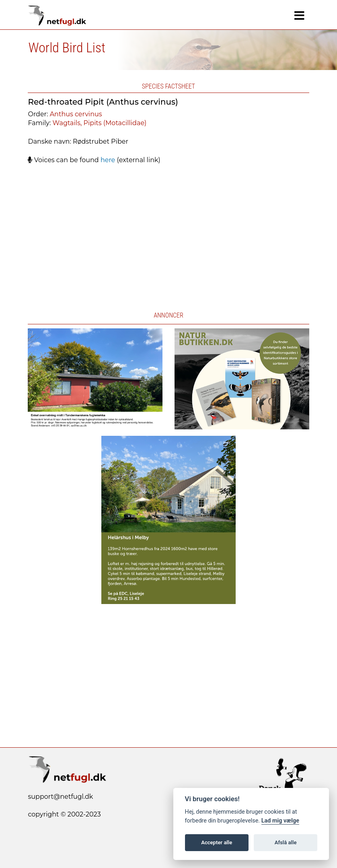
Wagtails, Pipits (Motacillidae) (100, 123)
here (108, 160)
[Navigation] (299, 16)
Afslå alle (286, 842)
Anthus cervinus (76, 114)
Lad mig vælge (280, 821)
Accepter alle (217, 842)
